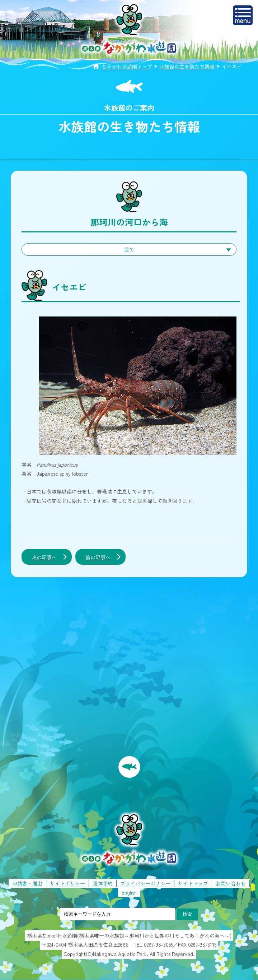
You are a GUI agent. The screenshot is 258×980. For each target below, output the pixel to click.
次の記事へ (44, 557)
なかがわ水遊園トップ (127, 66)
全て (129, 249)
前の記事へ (98, 557)
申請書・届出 (27, 883)
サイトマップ (193, 883)
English (129, 892)
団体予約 (103, 883)
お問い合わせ (231, 883)
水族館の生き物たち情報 (187, 66)
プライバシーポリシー (145, 883)
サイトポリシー (67, 883)
